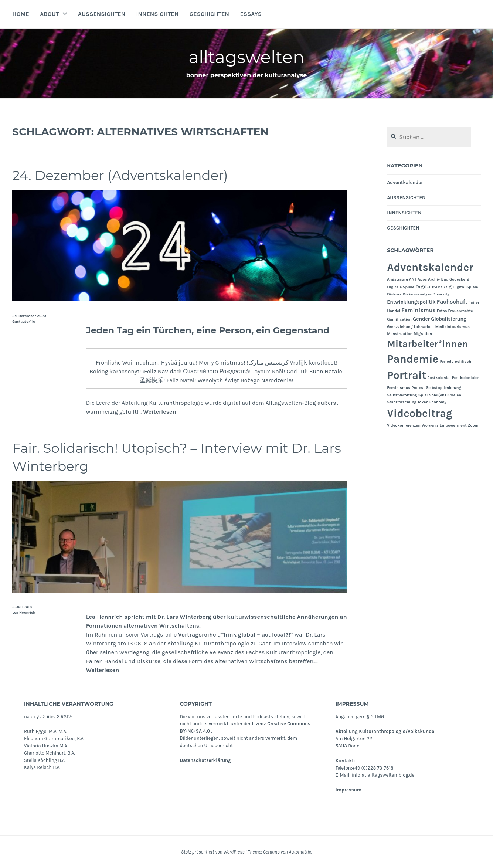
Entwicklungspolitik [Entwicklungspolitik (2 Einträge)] (411, 302)
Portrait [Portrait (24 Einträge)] (407, 375)
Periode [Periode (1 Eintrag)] (446, 361)
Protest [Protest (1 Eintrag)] (418, 388)
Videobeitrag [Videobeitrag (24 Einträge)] (420, 413)
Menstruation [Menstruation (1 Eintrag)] (400, 334)
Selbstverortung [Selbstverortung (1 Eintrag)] (402, 395)
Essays (251, 14)
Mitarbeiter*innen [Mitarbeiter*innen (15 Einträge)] (427, 344)
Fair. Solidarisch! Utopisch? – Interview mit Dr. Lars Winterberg (171, 457)
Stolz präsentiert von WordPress (213, 852)
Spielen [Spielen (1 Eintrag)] (454, 395)
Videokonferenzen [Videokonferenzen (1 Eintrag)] (404, 425)
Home (21, 14)
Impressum (348, 790)
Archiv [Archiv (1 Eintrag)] (434, 279)
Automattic (300, 852)
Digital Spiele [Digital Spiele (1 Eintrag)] (465, 287)
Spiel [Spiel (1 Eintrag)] (423, 395)
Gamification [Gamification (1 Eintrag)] (399, 319)
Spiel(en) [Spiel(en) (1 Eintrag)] (437, 395)
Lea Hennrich (24, 613)
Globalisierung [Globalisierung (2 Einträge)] (449, 319)
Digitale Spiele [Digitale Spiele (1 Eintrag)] (401, 287)
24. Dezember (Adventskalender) (127, 175)
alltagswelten (247, 57)
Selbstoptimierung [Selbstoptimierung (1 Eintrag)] (443, 388)
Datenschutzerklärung (205, 760)
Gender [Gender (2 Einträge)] (421, 319)
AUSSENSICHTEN (102, 14)
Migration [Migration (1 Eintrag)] (423, 334)
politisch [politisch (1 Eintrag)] (463, 361)
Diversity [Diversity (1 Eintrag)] (441, 294)
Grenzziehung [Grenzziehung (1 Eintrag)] (400, 327)
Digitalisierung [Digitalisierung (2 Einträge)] (433, 286)
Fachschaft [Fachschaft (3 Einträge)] (452, 302)
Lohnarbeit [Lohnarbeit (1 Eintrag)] (424, 327)
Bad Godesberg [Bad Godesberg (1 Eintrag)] (455, 279)
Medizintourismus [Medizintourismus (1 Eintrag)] (453, 327)
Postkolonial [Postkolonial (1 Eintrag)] (439, 378)
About (49, 14)
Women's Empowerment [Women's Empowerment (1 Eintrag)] (444, 425)
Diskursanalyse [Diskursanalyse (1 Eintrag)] (417, 294)
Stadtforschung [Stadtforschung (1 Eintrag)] (402, 402)
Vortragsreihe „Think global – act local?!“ (236, 635)
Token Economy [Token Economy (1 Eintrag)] (432, 402)
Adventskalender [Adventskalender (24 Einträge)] (430, 267)
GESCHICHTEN (210, 14)
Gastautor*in (23, 322)
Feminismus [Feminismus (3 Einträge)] (419, 310)
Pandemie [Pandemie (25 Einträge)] (413, 359)
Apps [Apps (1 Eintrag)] (422, 279)
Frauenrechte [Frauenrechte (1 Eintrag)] (460, 311)
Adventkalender (405, 182)
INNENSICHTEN (158, 14)
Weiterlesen (160, 412)
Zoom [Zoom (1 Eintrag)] (473, 425)
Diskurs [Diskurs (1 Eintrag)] (394, 294)
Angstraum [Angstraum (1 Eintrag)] (397, 279)
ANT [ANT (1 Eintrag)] (413, 279)
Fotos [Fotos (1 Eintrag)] (442, 311)
